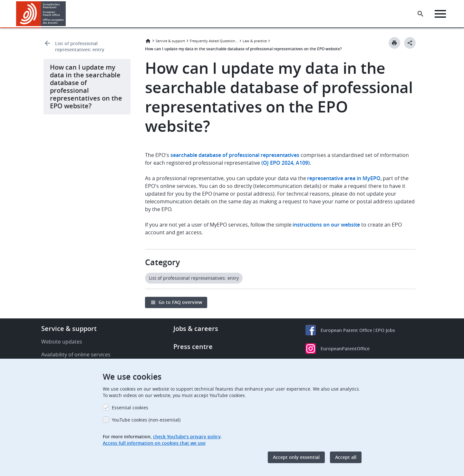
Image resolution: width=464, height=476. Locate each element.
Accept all (346, 457)
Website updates (62, 342)
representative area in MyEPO (344, 178)
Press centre (193, 347)
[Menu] (440, 14)
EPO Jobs (385, 330)
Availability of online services (76, 355)
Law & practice (255, 41)
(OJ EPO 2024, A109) (285, 163)
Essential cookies (130, 408)
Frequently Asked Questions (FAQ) (214, 41)
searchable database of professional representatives (235, 155)
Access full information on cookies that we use (154, 443)
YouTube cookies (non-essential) (146, 420)
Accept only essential (296, 457)
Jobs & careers (196, 329)
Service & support (170, 41)
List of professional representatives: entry (80, 46)
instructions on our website (326, 225)
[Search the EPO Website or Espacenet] (420, 14)
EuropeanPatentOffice (345, 349)
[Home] (41, 14)
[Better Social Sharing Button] (410, 43)
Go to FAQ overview (180, 302)
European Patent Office (346, 330)
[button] (67, 14)
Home (148, 41)
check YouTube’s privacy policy (187, 437)
